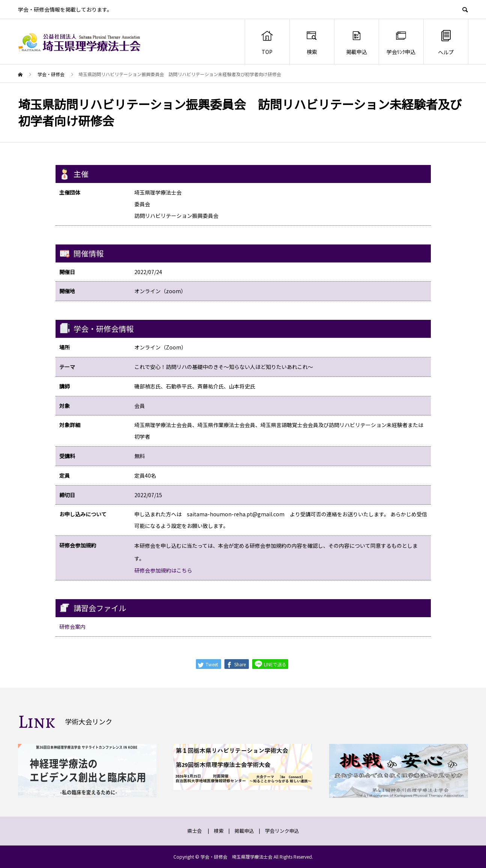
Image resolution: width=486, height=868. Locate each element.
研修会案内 (72, 627)
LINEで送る (270, 664)
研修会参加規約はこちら (163, 570)
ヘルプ (446, 42)
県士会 (195, 831)
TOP (267, 42)
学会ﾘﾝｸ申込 (401, 42)
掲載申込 (357, 42)
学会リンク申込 (282, 831)
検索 (312, 42)
